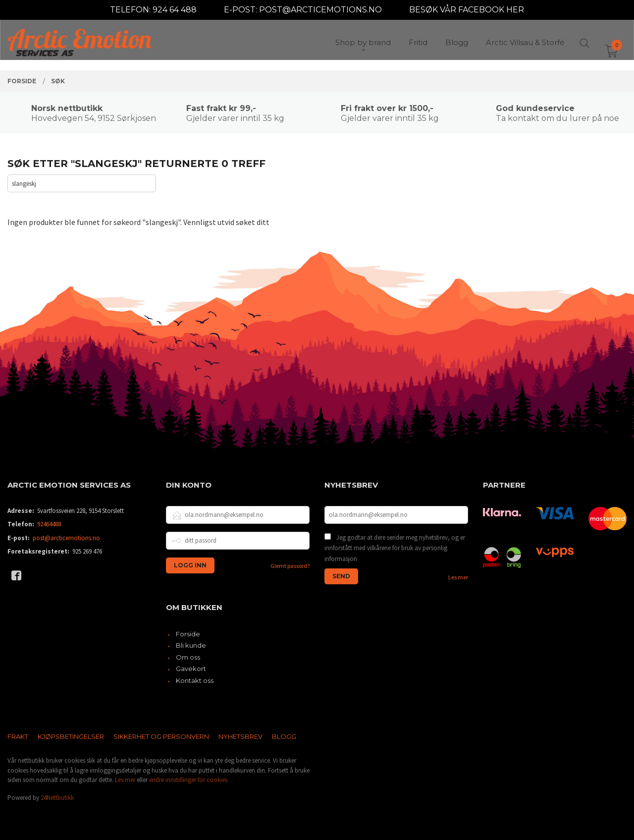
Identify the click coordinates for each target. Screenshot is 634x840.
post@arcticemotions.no (66, 538)
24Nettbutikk (57, 798)
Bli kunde (191, 645)
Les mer (458, 577)
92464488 (49, 524)
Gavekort (191, 669)
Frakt (18, 736)
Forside (188, 634)
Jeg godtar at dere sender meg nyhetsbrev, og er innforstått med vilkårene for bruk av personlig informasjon (395, 548)
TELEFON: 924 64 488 (153, 10)
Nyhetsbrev (240, 736)
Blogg (284, 736)
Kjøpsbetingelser (71, 736)
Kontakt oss (195, 680)
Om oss (188, 657)
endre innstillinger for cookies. (189, 780)
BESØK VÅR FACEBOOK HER (467, 10)
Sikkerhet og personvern (161, 736)
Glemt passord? (290, 566)
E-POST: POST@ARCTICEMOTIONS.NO (303, 10)
